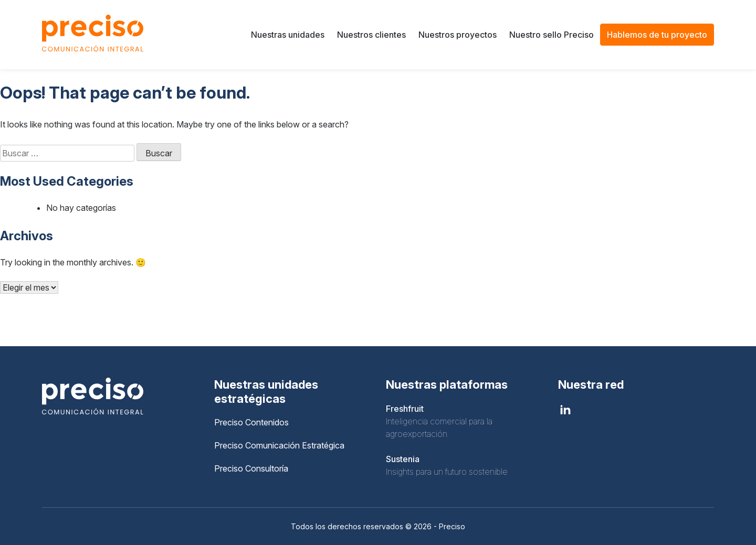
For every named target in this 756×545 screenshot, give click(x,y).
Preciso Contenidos (251, 422)
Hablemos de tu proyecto (657, 35)
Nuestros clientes (371, 35)
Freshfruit (405, 409)
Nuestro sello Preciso (552, 35)
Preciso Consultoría (251, 468)
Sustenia (403, 459)
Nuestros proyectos (458, 35)
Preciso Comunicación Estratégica (279, 445)
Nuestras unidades (288, 35)
